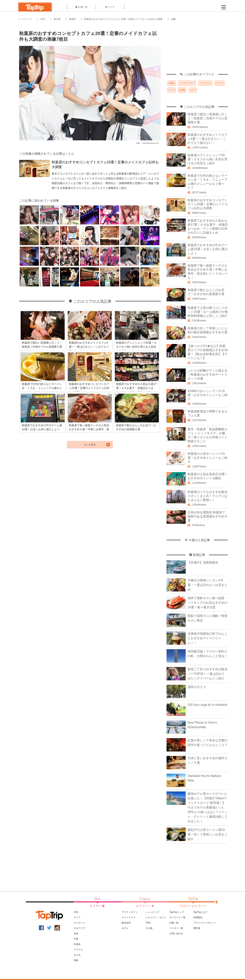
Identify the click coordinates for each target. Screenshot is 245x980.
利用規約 (198, 917)
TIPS (148, 923)
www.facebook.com (151, 143)
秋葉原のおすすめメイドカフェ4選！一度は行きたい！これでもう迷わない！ (207, 139)
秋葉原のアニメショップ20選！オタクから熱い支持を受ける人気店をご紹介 (207, 159)
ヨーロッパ (79, 923)
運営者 (197, 928)
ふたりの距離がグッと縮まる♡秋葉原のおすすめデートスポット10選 (207, 375)
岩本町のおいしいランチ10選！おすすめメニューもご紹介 (207, 395)
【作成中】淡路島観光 (203, 562)
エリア (110, 7)
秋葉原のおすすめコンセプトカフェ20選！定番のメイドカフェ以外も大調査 (123, 19)
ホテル (125, 928)
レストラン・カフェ (156, 917)
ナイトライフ (128, 917)
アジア (77, 917)
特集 (76, 960)
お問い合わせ (176, 934)
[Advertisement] (197, 49)
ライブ (193, 90)
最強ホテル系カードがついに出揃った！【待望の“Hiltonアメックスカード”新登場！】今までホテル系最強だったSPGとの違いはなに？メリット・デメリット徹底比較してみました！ (208, 807)
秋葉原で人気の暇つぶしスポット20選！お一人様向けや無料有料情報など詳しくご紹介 (208, 312)
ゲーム (171, 90)
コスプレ (220, 83)
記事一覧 (81, 7)
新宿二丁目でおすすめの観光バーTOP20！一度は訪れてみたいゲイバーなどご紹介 (207, 674)
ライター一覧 (176, 928)
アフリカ (78, 950)
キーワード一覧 (177, 917)
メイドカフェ (205, 83)
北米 (76, 934)
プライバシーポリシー (205, 923)
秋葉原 (72, 19)
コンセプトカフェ (187, 83)
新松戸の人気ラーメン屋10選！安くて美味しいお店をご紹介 (207, 834)
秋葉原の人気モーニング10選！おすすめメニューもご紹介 (207, 458)
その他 (149, 928)
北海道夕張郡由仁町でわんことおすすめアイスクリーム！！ (207, 638)
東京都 (57, 19)
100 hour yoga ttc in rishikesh (207, 705)
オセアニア (79, 928)
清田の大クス (197, 687)
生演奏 (182, 90)
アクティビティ (130, 912)
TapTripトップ (177, 912)
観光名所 (126, 923)
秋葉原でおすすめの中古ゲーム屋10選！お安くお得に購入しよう (208, 249)
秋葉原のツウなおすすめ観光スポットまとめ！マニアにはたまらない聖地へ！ (207, 496)
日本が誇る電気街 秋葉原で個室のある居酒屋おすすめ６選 (207, 516)
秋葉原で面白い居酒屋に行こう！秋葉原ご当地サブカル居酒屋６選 (207, 118)
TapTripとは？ (201, 912)
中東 (76, 939)
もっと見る (90, 445)
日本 (43, 19)
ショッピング (152, 912)
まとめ (77, 955)
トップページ (25, 19)
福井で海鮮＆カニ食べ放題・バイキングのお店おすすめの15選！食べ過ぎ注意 (207, 603)
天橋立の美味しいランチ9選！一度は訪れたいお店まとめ (207, 585)
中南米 (77, 944)
